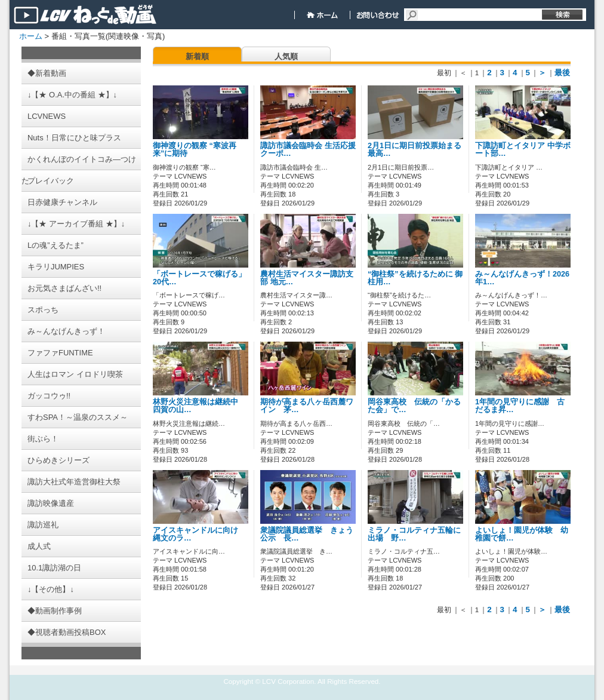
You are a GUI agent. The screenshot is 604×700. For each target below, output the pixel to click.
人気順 (286, 56)
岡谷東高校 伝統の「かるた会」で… (414, 406)
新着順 (197, 56)
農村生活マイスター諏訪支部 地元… (307, 278)
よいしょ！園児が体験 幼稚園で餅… (522, 534)
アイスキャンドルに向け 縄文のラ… (199, 534)
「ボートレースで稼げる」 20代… (199, 278)
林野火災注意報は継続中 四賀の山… (199, 406)
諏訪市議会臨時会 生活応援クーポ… (308, 150)
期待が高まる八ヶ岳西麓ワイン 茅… (307, 406)
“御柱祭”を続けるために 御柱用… (415, 278)
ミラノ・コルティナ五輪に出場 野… (414, 534)
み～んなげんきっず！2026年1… (522, 278)
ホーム (31, 36)
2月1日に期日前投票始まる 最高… (415, 150)
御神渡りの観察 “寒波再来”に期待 (195, 150)
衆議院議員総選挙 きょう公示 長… (307, 534)
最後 (562, 73)
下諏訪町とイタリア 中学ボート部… (523, 150)
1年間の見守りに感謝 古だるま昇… (520, 406)
